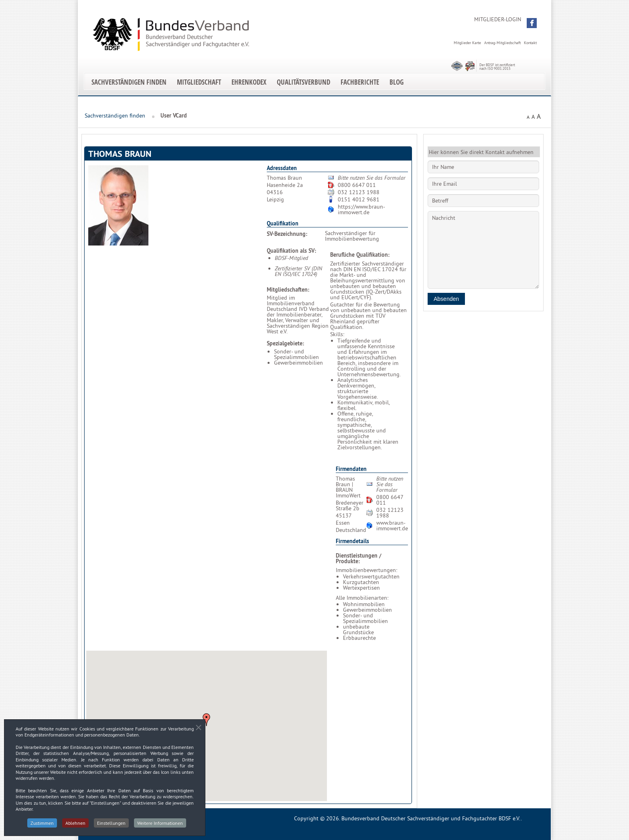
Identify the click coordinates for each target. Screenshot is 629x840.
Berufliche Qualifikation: (360, 255)
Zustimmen (42, 826)
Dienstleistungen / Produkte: (359, 558)
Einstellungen (111, 826)
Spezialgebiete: (285, 343)
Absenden (446, 299)
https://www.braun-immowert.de (361, 209)
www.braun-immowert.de (392, 526)
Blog (397, 82)
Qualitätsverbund (303, 82)
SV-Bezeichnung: (287, 234)
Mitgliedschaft (199, 82)
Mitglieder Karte (467, 43)
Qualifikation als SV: (291, 251)
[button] (532, 23)
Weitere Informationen (160, 826)
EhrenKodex (249, 82)
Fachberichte (360, 82)
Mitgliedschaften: (288, 290)
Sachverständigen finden (129, 82)
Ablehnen (75, 826)
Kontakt (530, 43)
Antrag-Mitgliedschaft (502, 43)
